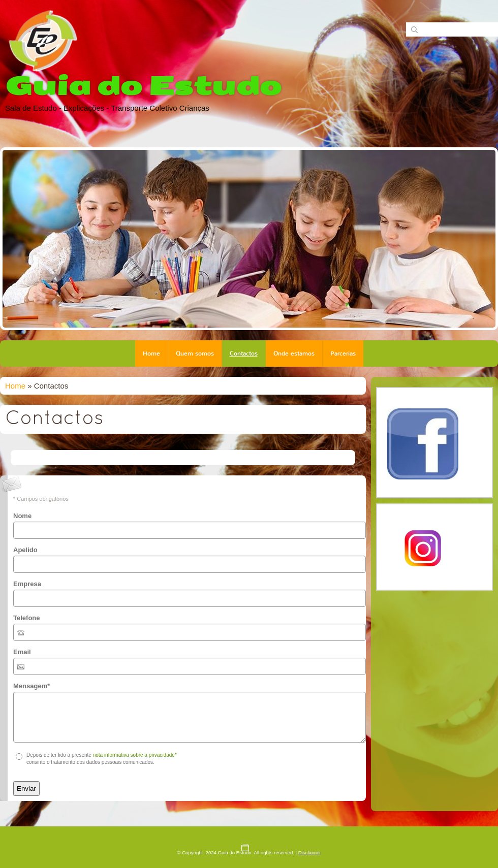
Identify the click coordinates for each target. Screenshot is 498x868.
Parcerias (343, 353)
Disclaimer (310, 853)
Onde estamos (294, 353)
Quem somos (195, 353)
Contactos (244, 353)
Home (151, 353)
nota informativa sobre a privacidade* (135, 755)
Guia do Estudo (143, 86)
